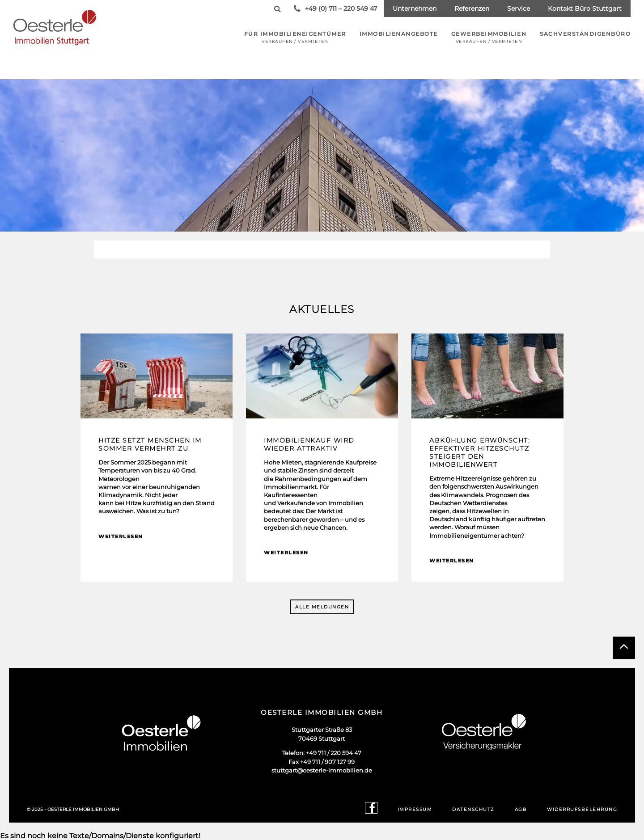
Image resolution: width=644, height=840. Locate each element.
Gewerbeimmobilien (489, 37)
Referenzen (472, 8)
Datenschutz (473, 809)
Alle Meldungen (322, 607)
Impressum (415, 809)
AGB (521, 809)
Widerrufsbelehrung (582, 809)
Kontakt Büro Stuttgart (585, 8)
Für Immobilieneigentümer (295, 37)
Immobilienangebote (399, 34)
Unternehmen (415, 8)
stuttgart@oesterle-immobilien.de (322, 770)
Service (519, 8)
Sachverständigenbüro (585, 34)
